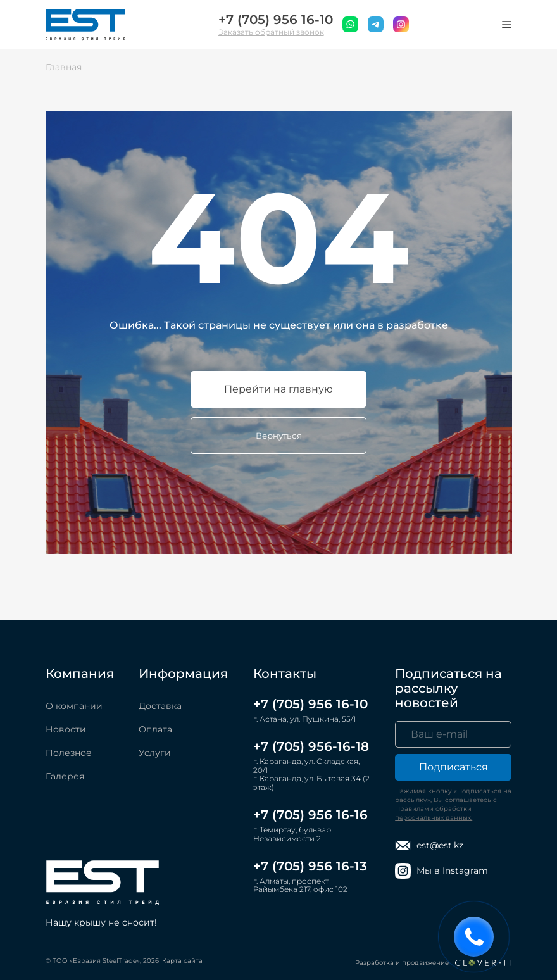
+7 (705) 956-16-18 (311, 746)
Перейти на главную (278, 389)
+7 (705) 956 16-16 (310, 815)
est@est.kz (429, 845)
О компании (74, 706)
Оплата (155, 729)
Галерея (65, 776)
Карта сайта (182, 961)
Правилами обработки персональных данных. (434, 813)
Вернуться (279, 436)
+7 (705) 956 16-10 (276, 20)
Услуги (155, 753)
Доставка (160, 706)
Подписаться (454, 767)
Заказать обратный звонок (271, 32)
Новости (66, 729)
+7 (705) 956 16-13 (310, 866)
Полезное (69, 753)
